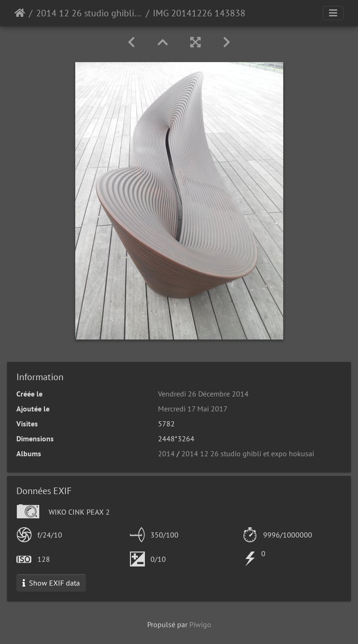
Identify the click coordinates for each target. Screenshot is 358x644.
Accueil (20, 13)
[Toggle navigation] (333, 13)
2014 (166, 453)
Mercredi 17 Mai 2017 (193, 409)
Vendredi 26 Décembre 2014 (203, 394)
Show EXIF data (51, 583)
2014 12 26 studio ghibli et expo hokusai (89, 13)
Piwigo (200, 624)
